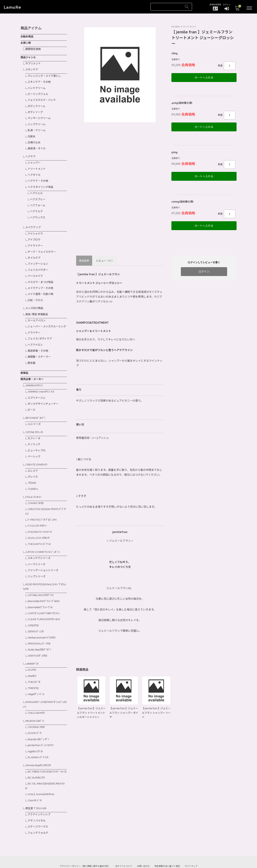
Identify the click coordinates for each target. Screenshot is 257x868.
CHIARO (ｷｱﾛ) (36, 493)
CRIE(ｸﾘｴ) (34, 611)
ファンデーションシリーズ (44, 558)
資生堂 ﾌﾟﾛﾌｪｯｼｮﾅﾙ (37, 793)
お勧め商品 (27, 36)
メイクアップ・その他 (41, 280)
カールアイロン (37, 311)
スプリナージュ (37, 391)
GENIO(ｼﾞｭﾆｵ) (36, 617)
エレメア (33, 462)
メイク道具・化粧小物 (41, 286)
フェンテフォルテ (39, 817)
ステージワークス (39, 811)
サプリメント (34, 62)
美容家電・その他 (39, 345)
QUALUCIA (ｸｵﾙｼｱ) (39, 527)
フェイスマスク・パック (43, 98)
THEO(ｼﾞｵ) (34, 666)
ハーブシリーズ (37, 552)
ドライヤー (35, 328)
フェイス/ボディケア (41, 333)
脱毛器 (32, 357)
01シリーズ (35, 416)
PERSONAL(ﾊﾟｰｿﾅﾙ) (40, 629)
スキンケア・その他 (40, 80)
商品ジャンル (29, 56)
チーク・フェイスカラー (43, 245)
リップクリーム (37, 121)
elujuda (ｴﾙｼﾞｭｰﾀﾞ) (39, 722)
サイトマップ (191, 850)
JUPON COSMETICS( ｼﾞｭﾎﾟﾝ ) (44, 540)
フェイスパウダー (39, 262)
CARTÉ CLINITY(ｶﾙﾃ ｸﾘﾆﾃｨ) (44, 600)
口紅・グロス (36, 292)
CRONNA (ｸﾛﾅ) (37, 710)
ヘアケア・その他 (39, 176)
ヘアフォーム (38, 200)
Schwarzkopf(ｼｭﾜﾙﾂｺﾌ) (39, 747)
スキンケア (32, 68)
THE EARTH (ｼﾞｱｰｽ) (40, 532)
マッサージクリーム (40, 115)
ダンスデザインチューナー (44, 397)
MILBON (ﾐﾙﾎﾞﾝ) (35, 704)
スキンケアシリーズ (40, 546)
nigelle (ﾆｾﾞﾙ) (36, 733)
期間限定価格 (34, 48)
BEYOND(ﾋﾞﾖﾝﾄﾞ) (36, 410)
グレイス (33, 467)
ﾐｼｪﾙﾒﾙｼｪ (33, 479)
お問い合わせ (143, 850)
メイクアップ (34, 221)
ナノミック (35, 436)
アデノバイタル (37, 805)
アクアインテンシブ (40, 799)
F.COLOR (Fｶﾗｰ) (38, 515)
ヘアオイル (35, 170)
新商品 (25, 367)
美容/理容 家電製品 (38, 305)
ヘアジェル (37, 188)
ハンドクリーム (37, 86)
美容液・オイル (37, 145)
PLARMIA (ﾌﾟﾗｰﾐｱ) (39, 739)
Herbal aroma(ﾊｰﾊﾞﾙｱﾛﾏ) (43, 623)
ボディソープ (36, 109)
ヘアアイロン (36, 339)
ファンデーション (39, 257)
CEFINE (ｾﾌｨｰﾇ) (35, 424)
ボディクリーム (37, 104)
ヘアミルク (37, 206)
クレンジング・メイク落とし (46, 74)
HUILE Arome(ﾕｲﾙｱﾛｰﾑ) (42, 779)
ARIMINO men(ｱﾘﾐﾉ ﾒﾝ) (42, 385)
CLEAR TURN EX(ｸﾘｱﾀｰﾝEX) (45, 605)
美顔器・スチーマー (40, 351)
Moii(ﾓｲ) (33, 660)
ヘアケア (31, 152)
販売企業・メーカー (33, 373)
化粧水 (32, 133)
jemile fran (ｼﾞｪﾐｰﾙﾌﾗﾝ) (42, 728)
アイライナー (36, 239)
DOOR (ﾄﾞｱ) (35, 716)
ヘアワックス (38, 211)
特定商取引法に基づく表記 (167, 850)
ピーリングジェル (39, 92)
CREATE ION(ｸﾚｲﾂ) (37, 455)
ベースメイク (36, 268)
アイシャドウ (36, 227)
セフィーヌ (35, 430)
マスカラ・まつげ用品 (41, 274)
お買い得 (26, 42)
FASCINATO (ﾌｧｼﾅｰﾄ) (40, 521)
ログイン (204, 268)
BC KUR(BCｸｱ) (37, 763)
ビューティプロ (37, 442)
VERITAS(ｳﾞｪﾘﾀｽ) (38, 641)
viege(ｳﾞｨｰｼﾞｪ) (37, 678)
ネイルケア (35, 251)
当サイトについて (124, 850)
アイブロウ (35, 233)
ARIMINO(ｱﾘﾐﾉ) (35, 379)
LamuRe (14, 7)
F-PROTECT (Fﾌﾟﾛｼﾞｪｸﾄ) (43, 509)
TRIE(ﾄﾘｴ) (34, 672)
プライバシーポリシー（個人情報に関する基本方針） (85, 850)
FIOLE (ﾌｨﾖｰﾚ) (34, 487)
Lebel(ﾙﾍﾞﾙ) (33, 648)
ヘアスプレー (38, 194)
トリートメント (37, 164)
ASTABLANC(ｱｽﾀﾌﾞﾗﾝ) (41, 582)
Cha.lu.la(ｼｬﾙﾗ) (37, 696)
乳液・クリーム (37, 127)
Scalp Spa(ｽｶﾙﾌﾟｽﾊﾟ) (40, 635)
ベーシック (35, 448)
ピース (32, 402)
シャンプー (35, 159)
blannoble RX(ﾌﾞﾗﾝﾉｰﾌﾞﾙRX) (45, 588)
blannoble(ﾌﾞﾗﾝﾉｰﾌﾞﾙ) (41, 594)
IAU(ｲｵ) (32, 654)
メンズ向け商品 (35, 300)
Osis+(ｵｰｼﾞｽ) (35, 785)
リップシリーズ (37, 564)
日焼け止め (35, 139)
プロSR (32, 473)
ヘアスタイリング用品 (41, 182)
